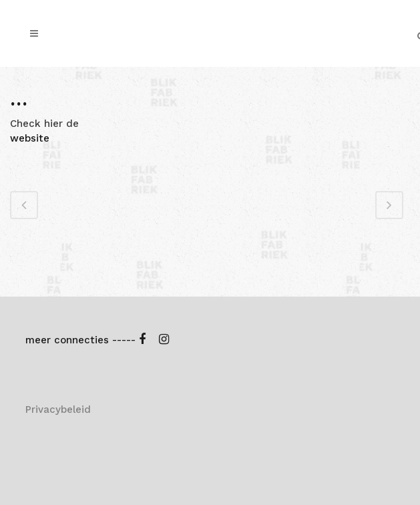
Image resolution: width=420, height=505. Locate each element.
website (30, 138)
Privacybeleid (58, 409)
